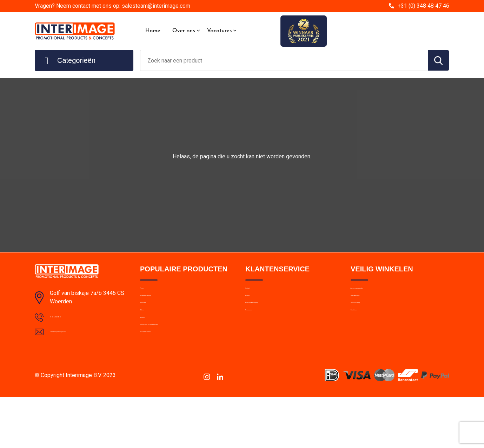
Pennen (149, 292)
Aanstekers (153, 323)
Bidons (148, 338)
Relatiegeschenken (162, 308)
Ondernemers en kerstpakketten (177, 368)
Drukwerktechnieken (163, 383)
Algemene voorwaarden (378, 292)
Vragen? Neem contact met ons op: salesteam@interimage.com (112, 6)
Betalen (254, 308)
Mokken (149, 353)
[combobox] (284, 60)
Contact (255, 292)
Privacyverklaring (370, 308)
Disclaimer (363, 338)
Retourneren (260, 338)
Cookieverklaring (370, 323)
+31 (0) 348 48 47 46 (423, 6)
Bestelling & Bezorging (271, 323)
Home (153, 31)
